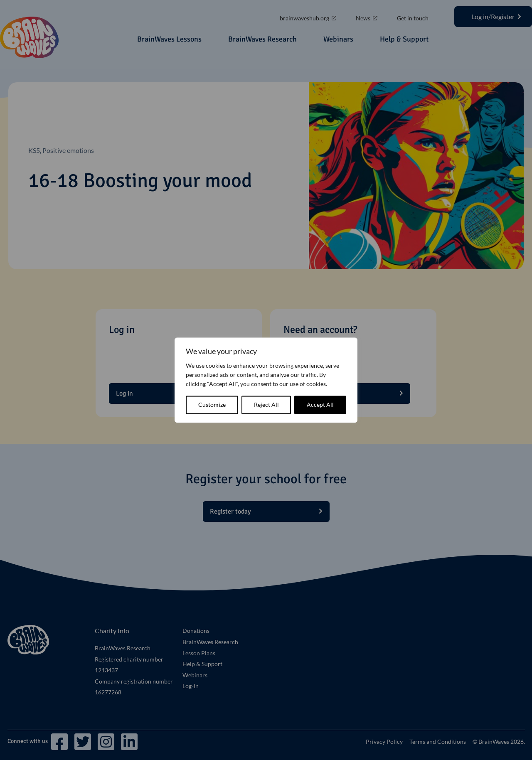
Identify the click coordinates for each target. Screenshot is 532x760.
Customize (212, 405)
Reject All (266, 405)
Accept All (320, 405)
